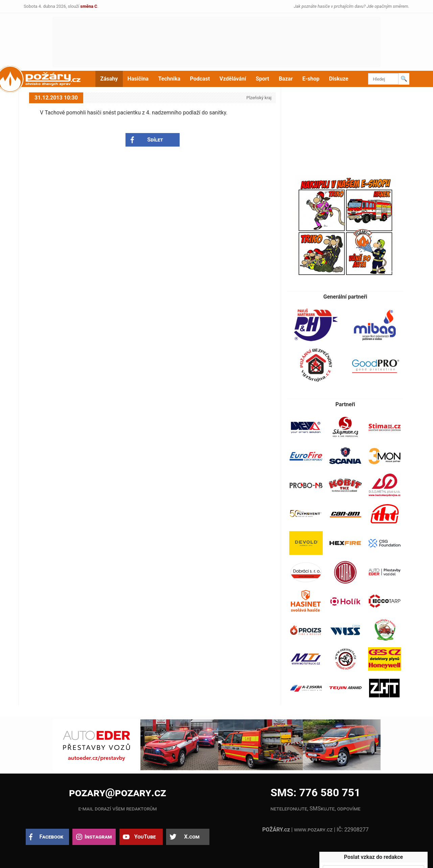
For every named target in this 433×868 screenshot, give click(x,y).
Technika (169, 79)
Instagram (98, 837)
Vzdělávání (233, 79)
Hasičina (138, 79)
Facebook (52, 837)
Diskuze (339, 79)
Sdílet (155, 140)
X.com (192, 837)
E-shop (311, 79)
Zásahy (109, 79)
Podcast (200, 79)
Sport (263, 79)
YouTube (145, 837)
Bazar (286, 79)
